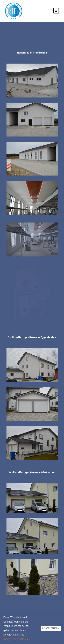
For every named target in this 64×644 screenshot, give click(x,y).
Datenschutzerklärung (16, 639)
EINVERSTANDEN (51, 628)
